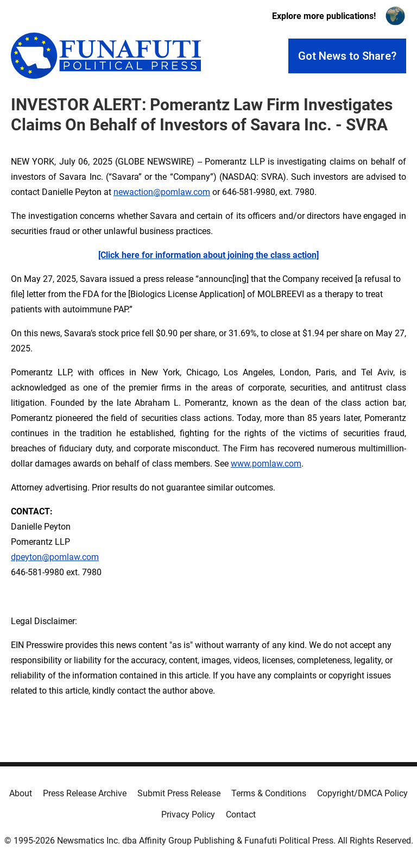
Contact (241, 814)
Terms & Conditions (269, 793)
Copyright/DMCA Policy (362, 793)
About (21, 793)
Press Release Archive (85, 793)
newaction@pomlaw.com (162, 192)
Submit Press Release (179, 793)
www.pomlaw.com (266, 464)
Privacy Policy (188, 814)
